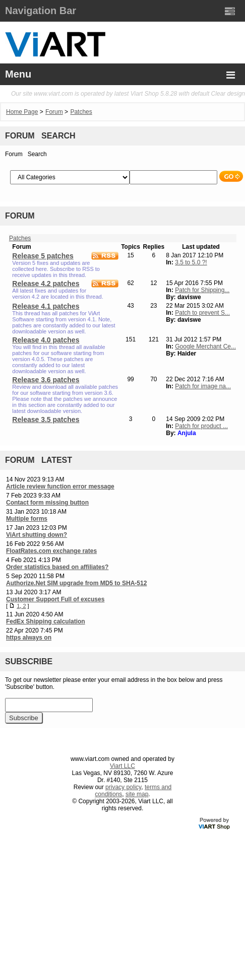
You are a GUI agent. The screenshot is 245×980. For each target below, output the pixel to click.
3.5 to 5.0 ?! (191, 262)
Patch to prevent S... (202, 313)
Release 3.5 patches (46, 419)
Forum (54, 112)
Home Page (22, 112)
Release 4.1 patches (46, 306)
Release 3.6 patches (46, 380)
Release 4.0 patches (46, 340)
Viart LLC (122, 766)
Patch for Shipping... (202, 290)
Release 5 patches (43, 256)
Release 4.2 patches (46, 284)
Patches (81, 112)
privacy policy (123, 787)
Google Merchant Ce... (205, 346)
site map (137, 794)
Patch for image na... (203, 386)
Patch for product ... (201, 426)
